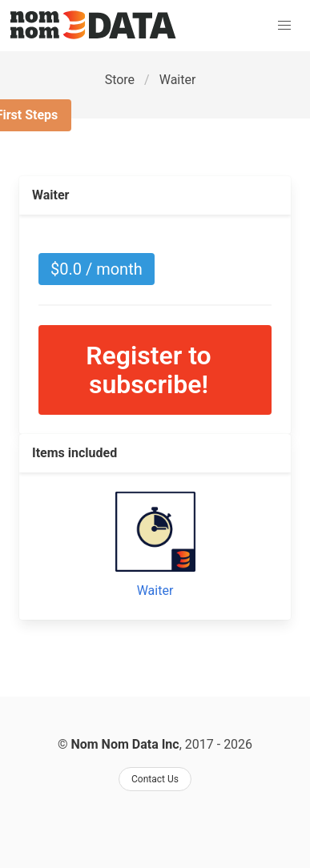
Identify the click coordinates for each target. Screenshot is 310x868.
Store (120, 80)
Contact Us (155, 779)
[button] (284, 26)
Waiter (178, 80)
